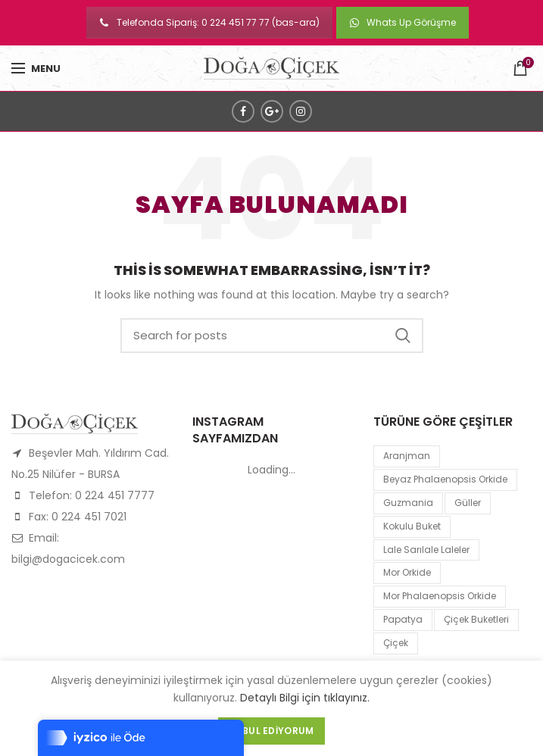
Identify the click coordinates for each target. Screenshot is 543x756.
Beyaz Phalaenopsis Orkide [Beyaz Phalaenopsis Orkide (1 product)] (445, 479)
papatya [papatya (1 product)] (403, 619)
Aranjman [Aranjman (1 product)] (407, 456)
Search (403, 336)
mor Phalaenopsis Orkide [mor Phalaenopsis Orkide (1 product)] (440, 596)
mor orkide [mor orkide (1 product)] (407, 572)
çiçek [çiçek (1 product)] (396, 643)
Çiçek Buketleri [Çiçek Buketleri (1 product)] (476, 619)
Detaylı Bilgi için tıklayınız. (305, 698)
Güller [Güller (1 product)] (468, 503)
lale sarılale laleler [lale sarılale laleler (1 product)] (426, 550)
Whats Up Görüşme (403, 22)
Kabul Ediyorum (271, 731)
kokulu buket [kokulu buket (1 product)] (412, 526)
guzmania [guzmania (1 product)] (408, 503)
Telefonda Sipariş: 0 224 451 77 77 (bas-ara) (209, 22)
